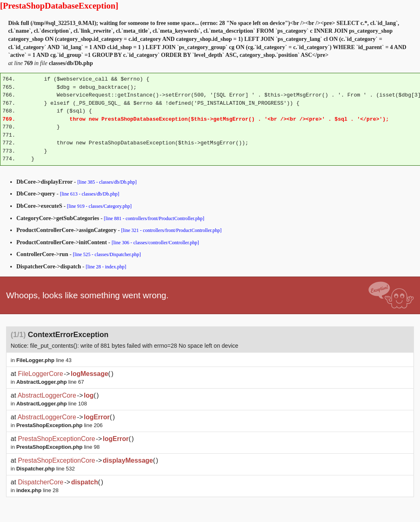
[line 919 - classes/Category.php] (99, 206)
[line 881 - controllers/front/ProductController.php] (154, 218)
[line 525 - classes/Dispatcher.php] (107, 254)
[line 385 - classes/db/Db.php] (107, 182)
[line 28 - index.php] (106, 267)
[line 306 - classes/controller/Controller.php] (155, 243)
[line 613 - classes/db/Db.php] (90, 194)
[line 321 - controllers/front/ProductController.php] (171, 230)
